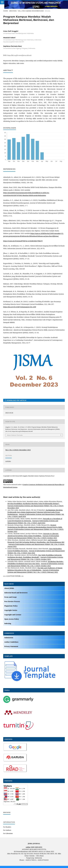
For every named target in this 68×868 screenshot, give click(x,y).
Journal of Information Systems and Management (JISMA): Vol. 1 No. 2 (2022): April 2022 (33, 522)
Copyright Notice (11, 610)
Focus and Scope (10, 597)
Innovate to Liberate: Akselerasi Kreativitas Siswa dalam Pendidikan (33, 535)
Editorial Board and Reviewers (16, 593)
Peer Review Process (12, 601)
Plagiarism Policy (11, 606)
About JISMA (9, 588)
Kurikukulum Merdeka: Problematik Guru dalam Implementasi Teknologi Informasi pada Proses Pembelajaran (35, 512)
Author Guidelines (11, 642)
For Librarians (8, 833)
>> (23, 576)
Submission (9, 638)
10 (19, 576)
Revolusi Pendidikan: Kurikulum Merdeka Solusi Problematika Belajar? (33, 504)
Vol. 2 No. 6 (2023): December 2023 (31, 11)
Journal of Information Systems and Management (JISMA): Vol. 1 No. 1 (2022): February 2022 (33, 571)
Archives (13, 11)
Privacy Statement (11, 646)
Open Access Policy (12, 619)
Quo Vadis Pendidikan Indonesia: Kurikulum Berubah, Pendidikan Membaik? (35, 556)
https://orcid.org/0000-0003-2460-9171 (14, 42)
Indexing (8, 623)
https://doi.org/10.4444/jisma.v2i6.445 (19, 55)
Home (6, 11)
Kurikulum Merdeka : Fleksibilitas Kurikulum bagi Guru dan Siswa (36, 563)
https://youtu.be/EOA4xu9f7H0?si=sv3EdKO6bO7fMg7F (23, 241)
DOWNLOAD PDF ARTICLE (16, 400)
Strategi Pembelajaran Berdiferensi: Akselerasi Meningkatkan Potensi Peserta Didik (35, 526)
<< (4, 576)
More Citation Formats (15, 435)
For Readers (7, 827)
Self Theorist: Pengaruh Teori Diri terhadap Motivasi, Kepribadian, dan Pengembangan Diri (36, 541)
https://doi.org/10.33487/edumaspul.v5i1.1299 (20, 307)
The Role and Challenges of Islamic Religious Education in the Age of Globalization (35, 569)
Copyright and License (13, 615)
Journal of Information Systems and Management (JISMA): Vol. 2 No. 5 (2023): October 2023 (33, 537)
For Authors (7, 830)
